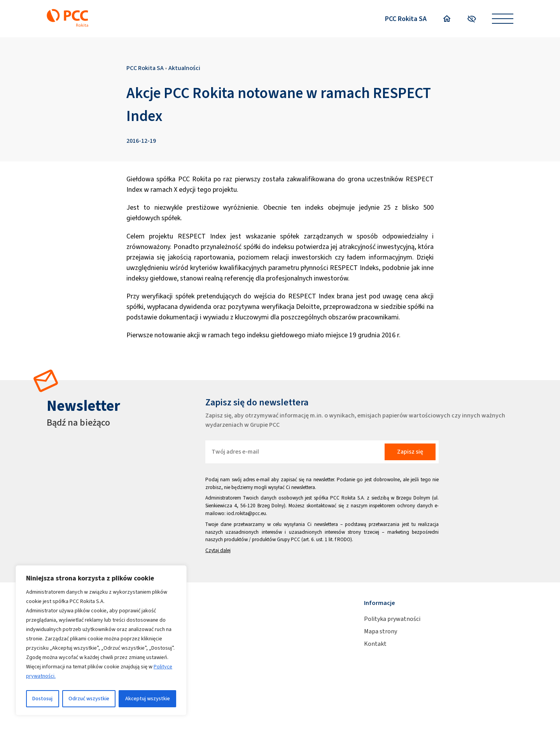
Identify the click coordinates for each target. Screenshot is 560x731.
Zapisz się (410, 451)
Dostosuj (42, 699)
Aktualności (184, 68)
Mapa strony (381, 631)
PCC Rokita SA (406, 19)
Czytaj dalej (218, 550)
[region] (101, 640)
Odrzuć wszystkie (89, 699)
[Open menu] (503, 19)
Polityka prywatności (392, 619)
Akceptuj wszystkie (148, 699)
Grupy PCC (289, 539)
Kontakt (375, 644)
